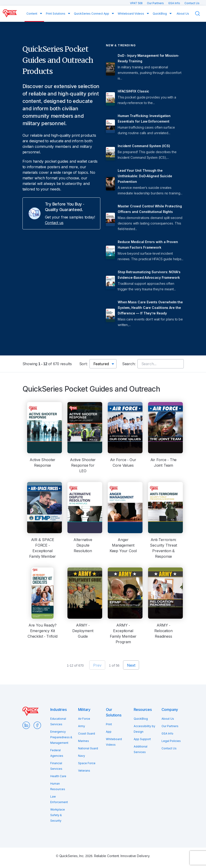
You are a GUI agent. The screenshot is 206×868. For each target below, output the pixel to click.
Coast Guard (87, 733)
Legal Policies (171, 741)
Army (82, 726)
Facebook (37, 725)
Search (200, 14)
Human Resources (58, 786)
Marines (84, 741)
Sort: (83, 364)
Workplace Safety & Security (58, 815)
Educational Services (58, 721)
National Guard (88, 748)
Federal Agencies (57, 753)
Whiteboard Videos (131, 14)
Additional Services (141, 749)
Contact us (54, 223)
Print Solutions (56, 14)
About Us (183, 14)
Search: (129, 364)
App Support (142, 739)
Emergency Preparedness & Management (61, 737)
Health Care (58, 776)
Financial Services (56, 766)
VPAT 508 (137, 3)
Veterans (84, 771)
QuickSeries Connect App (92, 14)
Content (32, 14)
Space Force (87, 763)
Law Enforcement (59, 799)
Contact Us (192, 3)
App (109, 732)
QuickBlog (160, 14)
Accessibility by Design (144, 729)
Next (131, 665)
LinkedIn (26, 725)
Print (109, 724)
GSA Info (174, 3)
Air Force (84, 719)
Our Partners (156, 3)
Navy (82, 756)
